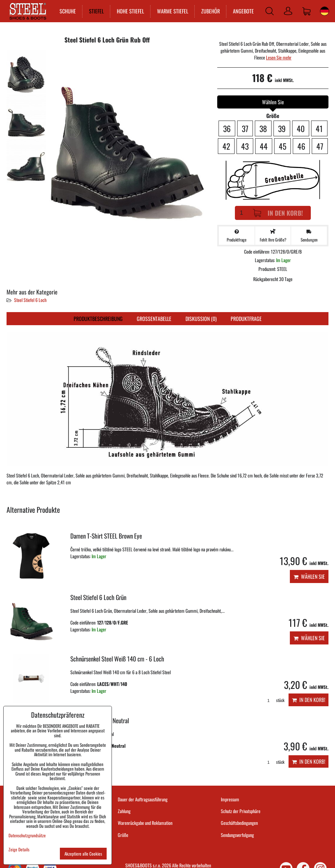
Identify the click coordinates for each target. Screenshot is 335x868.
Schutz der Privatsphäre (241, 811)
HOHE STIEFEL (129, 11)
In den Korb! (278, 213)
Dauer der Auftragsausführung (143, 799)
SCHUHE (66, 11)
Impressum (230, 799)
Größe (123, 835)
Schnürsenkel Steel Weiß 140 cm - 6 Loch (117, 659)
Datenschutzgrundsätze (27, 835)
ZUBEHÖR (209, 11)
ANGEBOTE (242, 11)
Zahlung (124, 811)
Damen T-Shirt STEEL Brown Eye (106, 536)
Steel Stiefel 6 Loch (30, 300)
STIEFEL (95, 11)
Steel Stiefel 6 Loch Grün (98, 597)
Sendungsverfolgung (237, 835)
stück (273, 700)
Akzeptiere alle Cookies (83, 854)
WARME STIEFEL (171, 11)
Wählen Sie (309, 576)
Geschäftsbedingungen (239, 823)
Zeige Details (19, 850)
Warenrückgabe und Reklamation (145, 823)
